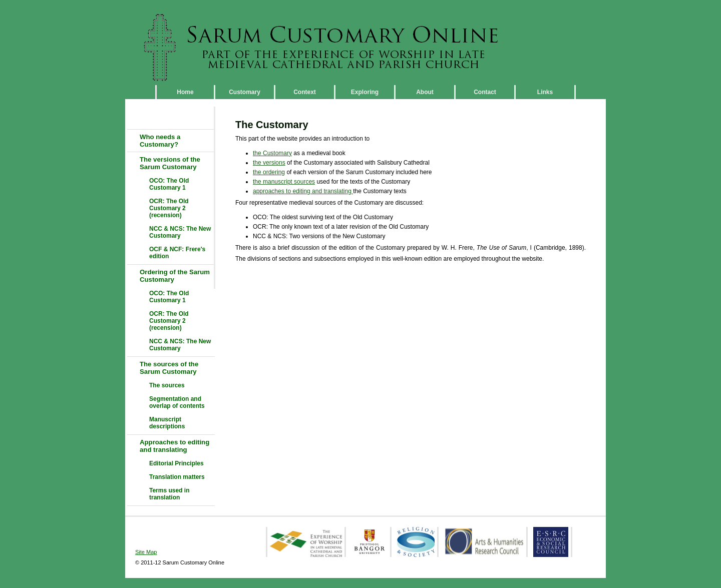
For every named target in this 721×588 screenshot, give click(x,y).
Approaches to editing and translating (174, 446)
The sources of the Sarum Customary (169, 368)
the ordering (269, 172)
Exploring (365, 92)
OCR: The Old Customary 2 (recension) (169, 208)
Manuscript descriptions (167, 423)
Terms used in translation (169, 494)
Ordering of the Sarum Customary (175, 276)
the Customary (272, 153)
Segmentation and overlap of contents (177, 402)
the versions (269, 163)
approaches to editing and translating (303, 191)
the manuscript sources (284, 182)
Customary (245, 92)
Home (185, 92)
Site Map (146, 552)
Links (545, 92)
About (425, 92)
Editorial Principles (176, 463)
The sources (167, 385)
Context (305, 92)
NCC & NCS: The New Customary (180, 232)
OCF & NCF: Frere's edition (177, 253)
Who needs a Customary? (160, 141)
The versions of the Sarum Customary (170, 163)
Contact (485, 92)
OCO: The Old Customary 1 (169, 184)
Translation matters (177, 477)
